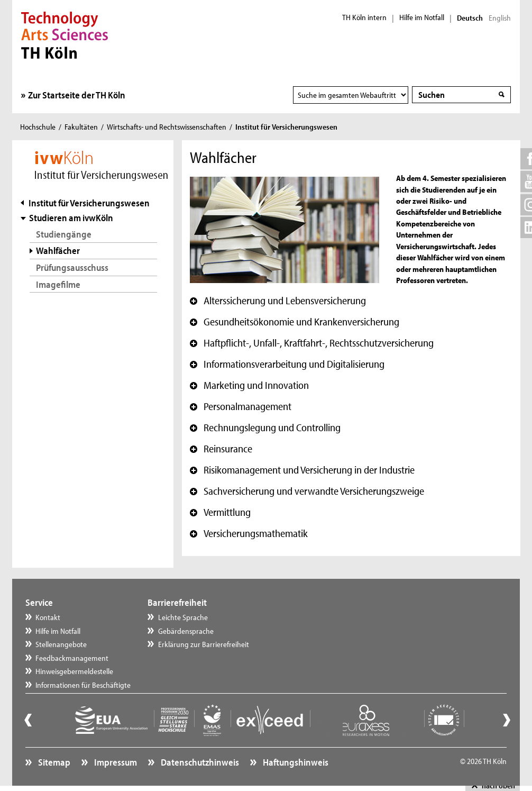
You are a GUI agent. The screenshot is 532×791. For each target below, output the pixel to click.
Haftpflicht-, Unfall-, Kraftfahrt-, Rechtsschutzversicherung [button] (312, 343)
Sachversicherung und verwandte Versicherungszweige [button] (307, 491)
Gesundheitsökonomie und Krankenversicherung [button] (295, 322)
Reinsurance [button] (221, 449)
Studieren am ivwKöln (71, 218)
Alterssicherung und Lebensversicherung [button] (278, 301)
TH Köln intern (364, 17)
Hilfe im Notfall (422, 17)
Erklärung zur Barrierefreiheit (204, 644)
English (500, 18)
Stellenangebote (61, 644)
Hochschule (38, 127)
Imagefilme (58, 284)
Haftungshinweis (295, 762)
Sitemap (53, 762)
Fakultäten (81, 127)
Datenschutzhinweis (199, 762)
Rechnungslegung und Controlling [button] (265, 428)
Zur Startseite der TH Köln (77, 95)
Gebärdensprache (186, 631)
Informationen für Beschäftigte (83, 685)
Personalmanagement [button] (241, 406)
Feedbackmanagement (72, 658)
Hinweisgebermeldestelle (74, 671)
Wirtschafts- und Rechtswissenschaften (167, 127)
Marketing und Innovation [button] (249, 385)
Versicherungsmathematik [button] (249, 533)
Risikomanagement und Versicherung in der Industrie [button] (302, 470)
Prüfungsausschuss (72, 267)
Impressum (115, 762)
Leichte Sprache (183, 617)
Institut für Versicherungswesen (89, 203)
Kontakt (48, 617)
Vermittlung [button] (220, 512)
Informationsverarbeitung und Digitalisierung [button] (287, 364)
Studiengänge (64, 234)
